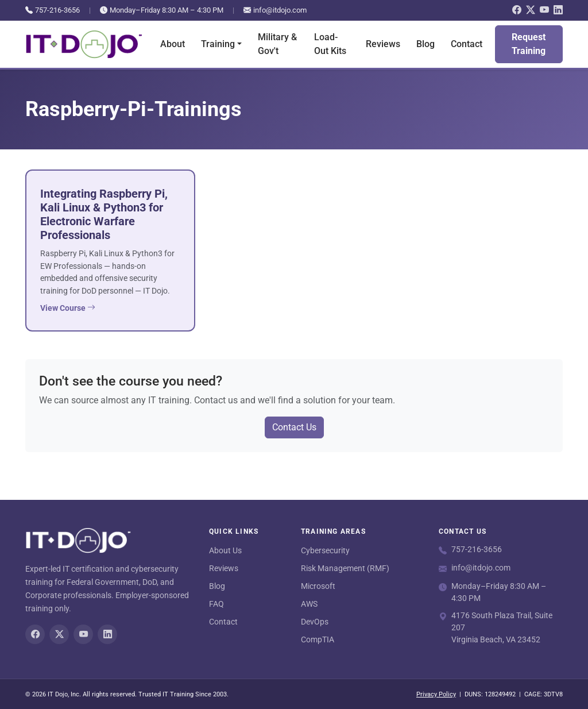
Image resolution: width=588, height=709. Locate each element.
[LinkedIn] (558, 10)
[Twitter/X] (531, 10)
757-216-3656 (53, 10)
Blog (425, 44)
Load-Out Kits (330, 44)
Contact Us (294, 427)
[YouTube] (544, 10)
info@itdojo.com (275, 10)
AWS (309, 604)
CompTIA (318, 639)
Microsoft (318, 586)
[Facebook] (517, 10)
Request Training (529, 44)
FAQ (216, 604)
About (173, 44)
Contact (467, 44)
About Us (225, 550)
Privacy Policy (436, 694)
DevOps (315, 622)
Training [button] (218, 44)
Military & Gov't (277, 44)
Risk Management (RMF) (345, 568)
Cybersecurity (325, 550)
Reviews (383, 44)
